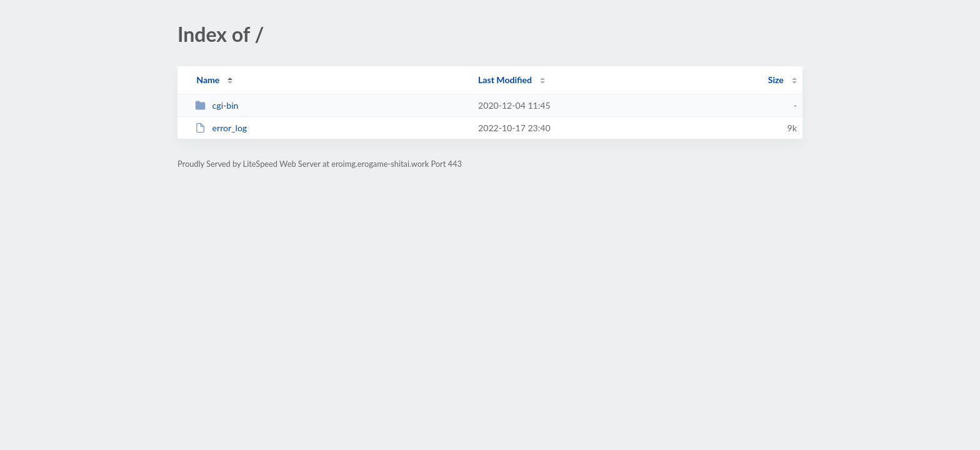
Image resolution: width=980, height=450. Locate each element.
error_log (221, 128)
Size (776, 80)
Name (208, 80)
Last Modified (505, 80)
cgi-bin (217, 105)
